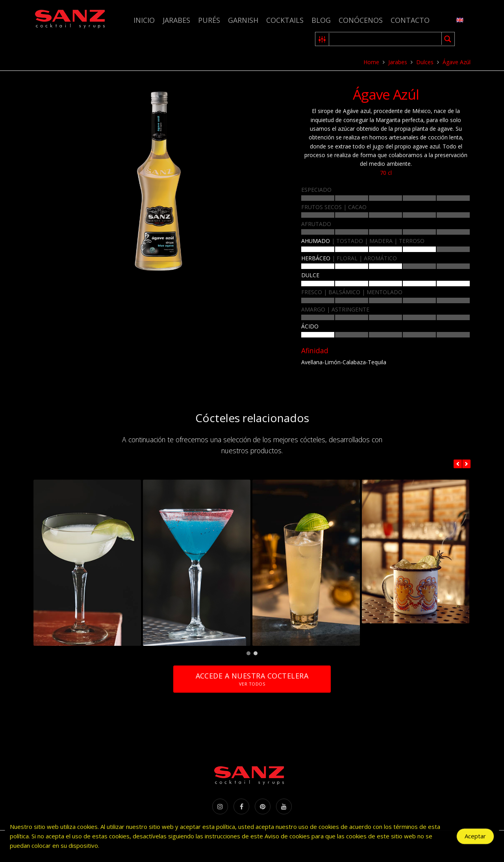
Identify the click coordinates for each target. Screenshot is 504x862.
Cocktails (285, 20)
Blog (321, 20)
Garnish (243, 20)
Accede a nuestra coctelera (252, 679)
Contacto (410, 20)
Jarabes (176, 20)
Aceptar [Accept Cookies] (475, 839)
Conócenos (361, 20)
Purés (209, 20)
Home (371, 62)
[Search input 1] (386, 39)
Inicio (144, 20)
